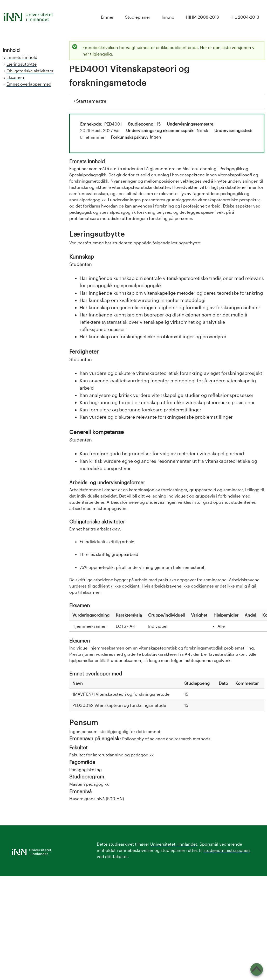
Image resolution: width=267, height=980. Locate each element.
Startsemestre (91, 100)
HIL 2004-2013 (245, 17)
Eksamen (15, 77)
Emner (107, 17)
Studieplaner (138, 17)
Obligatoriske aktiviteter (30, 71)
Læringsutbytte (22, 64)
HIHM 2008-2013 (202, 17)
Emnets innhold (22, 57)
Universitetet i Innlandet (174, 844)
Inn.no (168, 17)
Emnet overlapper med (29, 84)
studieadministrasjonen (227, 850)
